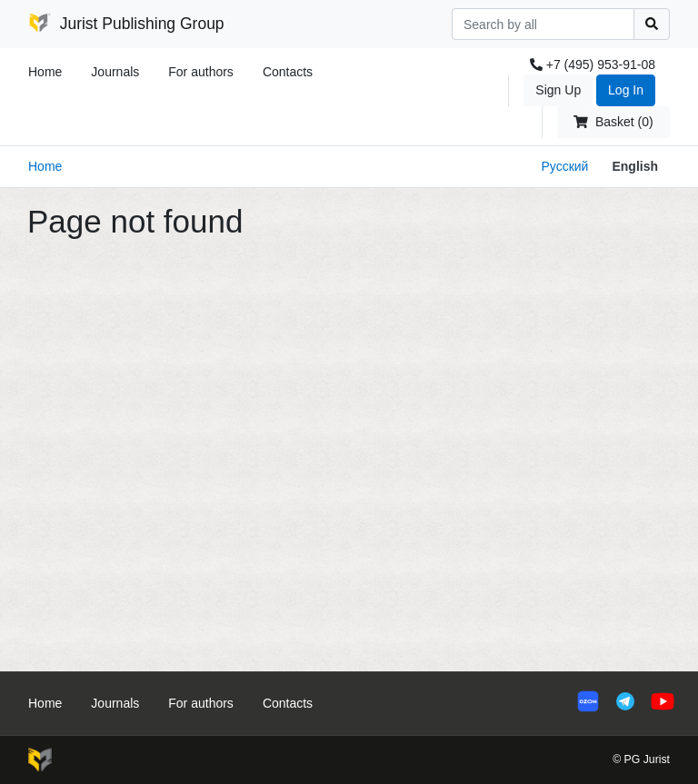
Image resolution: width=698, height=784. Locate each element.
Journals (115, 72)
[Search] (543, 24)
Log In (626, 90)
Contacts (288, 72)
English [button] (635, 166)
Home (45, 72)
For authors (201, 72)
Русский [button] (564, 166)
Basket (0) (613, 122)
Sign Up (558, 90)
